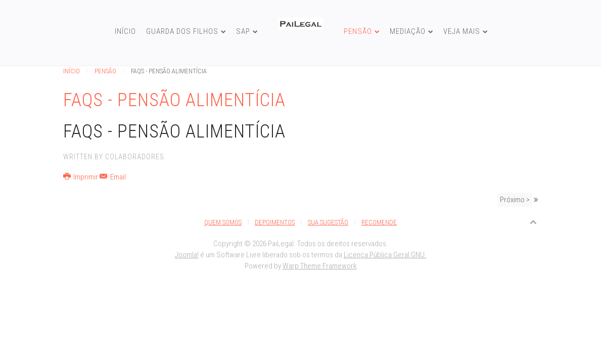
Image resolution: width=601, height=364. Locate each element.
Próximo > (515, 200)
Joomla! (187, 255)
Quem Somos (223, 222)
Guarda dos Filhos (182, 31)
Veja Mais (462, 31)
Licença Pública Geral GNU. (385, 255)
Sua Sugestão (328, 222)
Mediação (408, 31)
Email (113, 177)
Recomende (379, 222)
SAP (243, 31)
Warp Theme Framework (320, 266)
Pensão (358, 31)
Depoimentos (275, 222)
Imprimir (82, 177)
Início (125, 31)
